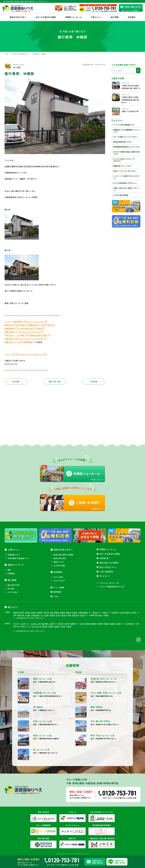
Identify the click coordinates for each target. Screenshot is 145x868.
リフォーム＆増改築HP (14, 322)
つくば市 (22, 624)
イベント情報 (59, 587)
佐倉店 (39, 328)
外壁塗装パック (14, 555)
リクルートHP (10, 354)
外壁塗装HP (10, 339)
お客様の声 (104, 558)
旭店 (50, 325)
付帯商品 (11, 573)
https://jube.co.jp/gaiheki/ (31, 339)
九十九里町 (45, 615)
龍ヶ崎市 (45, 624)
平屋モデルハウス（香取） (15, 335)
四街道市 (115, 613)
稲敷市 (73, 624)
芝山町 (28, 615)
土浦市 (51, 624)
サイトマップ (104, 576)
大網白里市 (35, 615)
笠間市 (51, 626)
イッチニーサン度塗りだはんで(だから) (126, 177)
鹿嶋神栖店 (9, 328)
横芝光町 (21, 615)
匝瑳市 (57, 613)
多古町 (28, 613)
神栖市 (100, 624)
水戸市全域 (129, 624)
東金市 (128, 613)
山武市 (134, 613)
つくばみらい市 (35, 624)
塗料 (9, 570)
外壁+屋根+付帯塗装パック (18, 558)
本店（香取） (21, 325)
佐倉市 (75, 613)
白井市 (82, 615)
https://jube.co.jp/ (36, 322)
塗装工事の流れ (60, 558)
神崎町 (40, 613)
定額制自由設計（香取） (38, 335)
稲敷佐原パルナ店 (37, 325)
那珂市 (45, 626)
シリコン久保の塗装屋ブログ (124, 125)
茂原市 (52, 615)
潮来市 (88, 624)
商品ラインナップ (16, 565)
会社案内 (58, 572)
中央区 (105, 613)
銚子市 (47, 613)
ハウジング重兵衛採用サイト (111, 587)
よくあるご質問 (59, 565)
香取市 (16, 613)
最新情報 (57, 592)
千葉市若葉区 (83, 613)
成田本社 (8, 325)
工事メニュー (96, 17)
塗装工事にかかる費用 (109, 563)
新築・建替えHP (11, 332)
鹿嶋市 (94, 624)
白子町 (58, 615)
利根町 (112, 624)
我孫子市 (75, 615)
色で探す (11, 589)
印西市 (106, 615)
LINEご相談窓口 (106, 572)
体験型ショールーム (73, 17)
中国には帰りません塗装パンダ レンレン (126, 189)
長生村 (64, 615)
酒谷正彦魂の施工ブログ (122, 142)
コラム (56, 596)
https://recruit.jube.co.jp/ (32, 354)
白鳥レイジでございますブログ (124, 171)
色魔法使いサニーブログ (122, 166)
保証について (59, 562)
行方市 (82, 624)
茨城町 (69, 626)
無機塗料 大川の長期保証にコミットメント (126, 131)
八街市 (122, 613)
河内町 (118, 624)
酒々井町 (98, 615)
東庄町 (34, 613)
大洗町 (63, 626)
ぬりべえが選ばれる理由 (46, 17)
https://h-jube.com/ (31, 332)
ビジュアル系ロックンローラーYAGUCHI (124, 160)
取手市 (61, 624)
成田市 (63, 613)
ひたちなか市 (37, 626)
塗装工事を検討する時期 (63, 555)
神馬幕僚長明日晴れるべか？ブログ (126, 147)
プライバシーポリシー (108, 583)
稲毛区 (95, 613)
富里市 (69, 613)
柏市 (69, 615)
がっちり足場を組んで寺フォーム (125, 183)
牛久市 (16, 624)
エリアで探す (13, 592)
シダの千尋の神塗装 (121, 195)
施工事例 (115, 17)
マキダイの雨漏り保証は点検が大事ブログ (126, 153)
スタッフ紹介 (58, 577)
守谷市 (67, 624)
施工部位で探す (14, 585)
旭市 (52, 613)
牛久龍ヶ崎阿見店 (25, 328)
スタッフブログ (59, 581)
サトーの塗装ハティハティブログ (125, 137)
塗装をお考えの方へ (18, 17)
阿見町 (106, 624)
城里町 (57, 626)
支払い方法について (108, 567)
